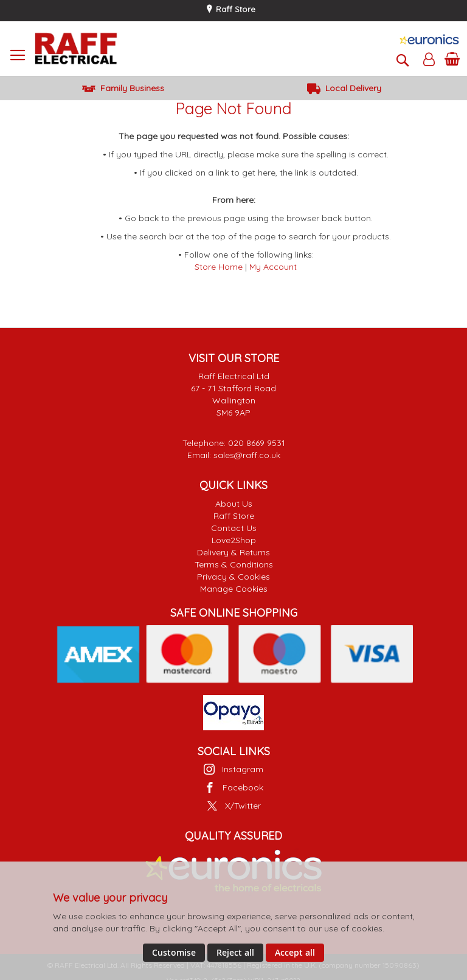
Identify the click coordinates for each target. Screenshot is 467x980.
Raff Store (234, 9)
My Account (273, 267)
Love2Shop (234, 540)
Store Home (219, 267)
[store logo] (76, 49)
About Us (234, 504)
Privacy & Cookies (233, 577)
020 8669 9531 (257, 443)
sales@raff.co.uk (247, 455)
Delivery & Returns (233, 552)
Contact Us (234, 528)
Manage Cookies (234, 589)
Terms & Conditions (234, 564)
